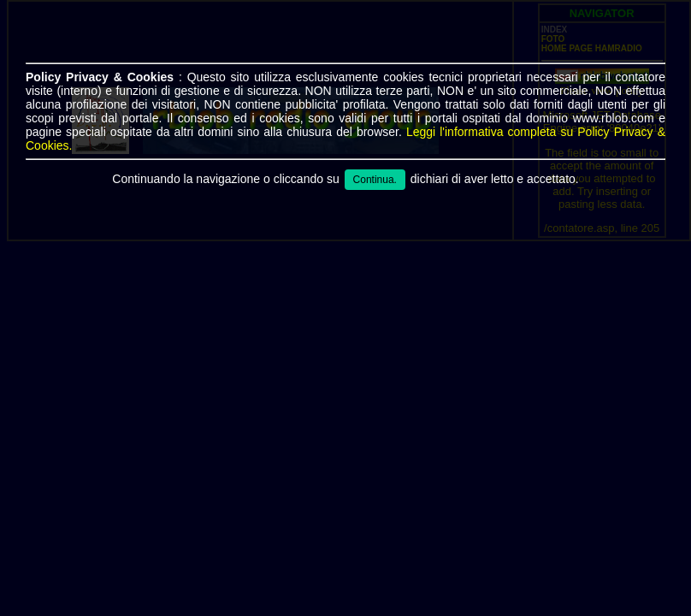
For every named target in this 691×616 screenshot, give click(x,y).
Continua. (375, 180)
